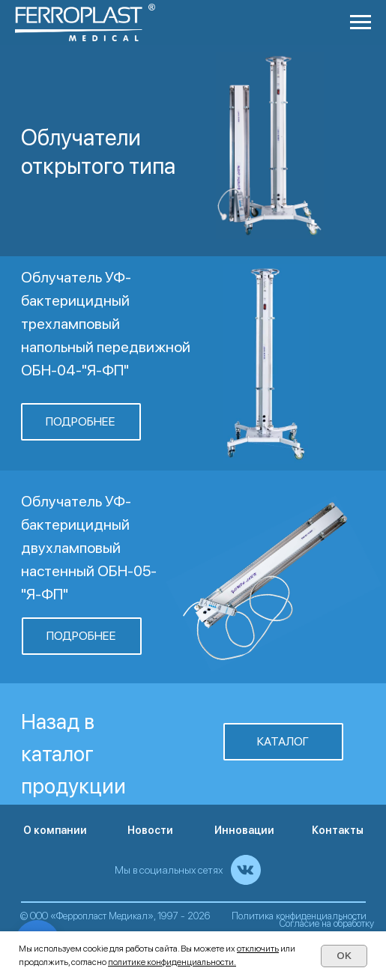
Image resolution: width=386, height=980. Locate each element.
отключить (258, 949)
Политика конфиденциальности (299, 916)
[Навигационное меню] (361, 22)
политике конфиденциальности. (172, 962)
